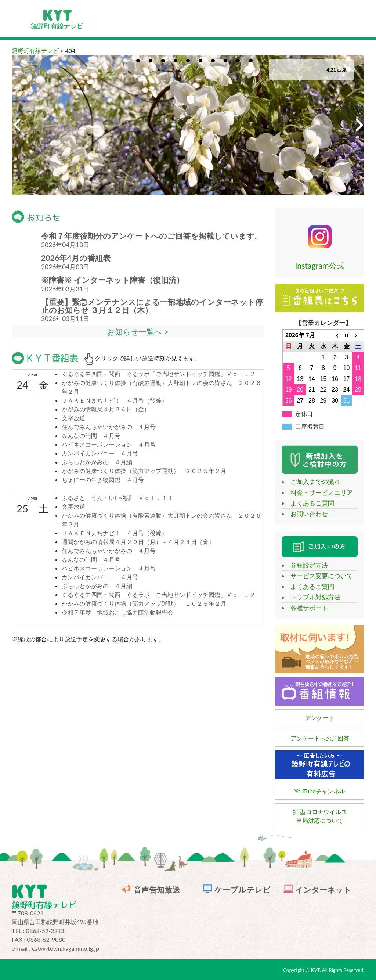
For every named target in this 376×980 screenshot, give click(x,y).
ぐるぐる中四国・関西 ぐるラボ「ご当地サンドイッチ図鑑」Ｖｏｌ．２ (159, 374)
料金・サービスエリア (318, 492)
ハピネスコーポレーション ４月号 (109, 444)
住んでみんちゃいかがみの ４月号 (109, 427)
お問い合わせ (306, 514)
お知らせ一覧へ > (138, 332)
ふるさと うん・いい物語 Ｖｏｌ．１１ (117, 498)
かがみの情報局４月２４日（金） (106, 409)
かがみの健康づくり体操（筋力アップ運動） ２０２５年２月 (144, 471)
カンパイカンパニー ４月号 (100, 453)
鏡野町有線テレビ (35, 51)
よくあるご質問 (309, 503)
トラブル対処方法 (312, 597)
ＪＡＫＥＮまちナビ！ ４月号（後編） (115, 400)
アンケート (320, 718)
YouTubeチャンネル (320, 791)
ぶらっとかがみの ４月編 (97, 462)
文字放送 (73, 418)
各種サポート (306, 608)
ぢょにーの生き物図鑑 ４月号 (103, 480)
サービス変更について (318, 576)
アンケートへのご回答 (320, 738)
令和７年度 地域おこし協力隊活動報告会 (117, 612)
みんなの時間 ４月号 (91, 435)
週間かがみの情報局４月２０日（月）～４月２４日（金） (138, 542)
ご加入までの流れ (312, 482)
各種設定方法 (306, 565)
